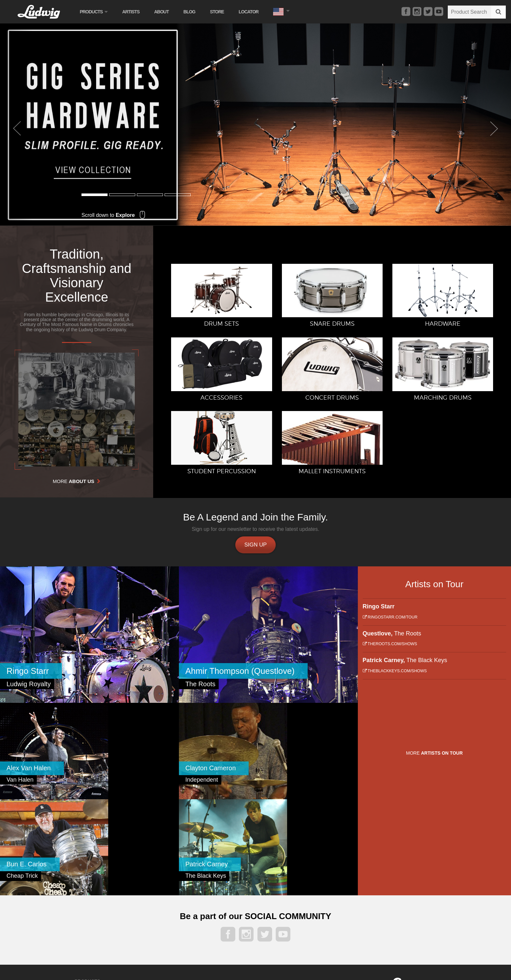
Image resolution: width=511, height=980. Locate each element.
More (77, 481)
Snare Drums (88, 890)
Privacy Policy (392, 902)
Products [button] (96, 12)
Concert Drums (153, 881)
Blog (191, 12)
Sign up (255, 545)
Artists (133, 12)
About (163, 12)
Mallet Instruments (157, 908)
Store (219, 12)
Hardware (85, 899)
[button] (283, 11)
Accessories (87, 908)
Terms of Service (422, 902)
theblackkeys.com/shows (395, 672)
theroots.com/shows (390, 645)
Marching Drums (155, 890)
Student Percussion (158, 899)
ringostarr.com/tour (390, 618)
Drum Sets (85, 881)
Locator (251, 12)
